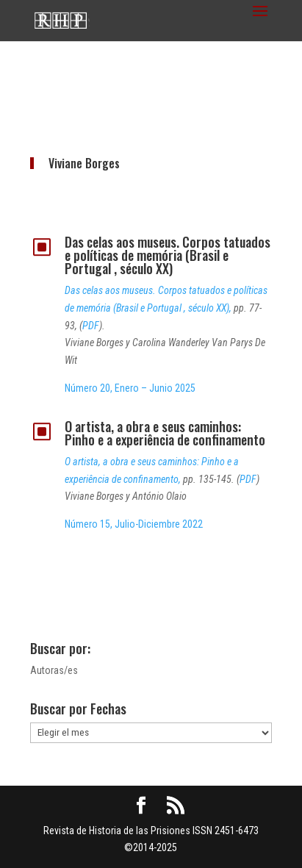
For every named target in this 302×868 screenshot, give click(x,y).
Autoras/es (54, 670)
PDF (91, 326)
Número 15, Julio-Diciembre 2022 (134, 524)
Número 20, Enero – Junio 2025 (130, 388)
